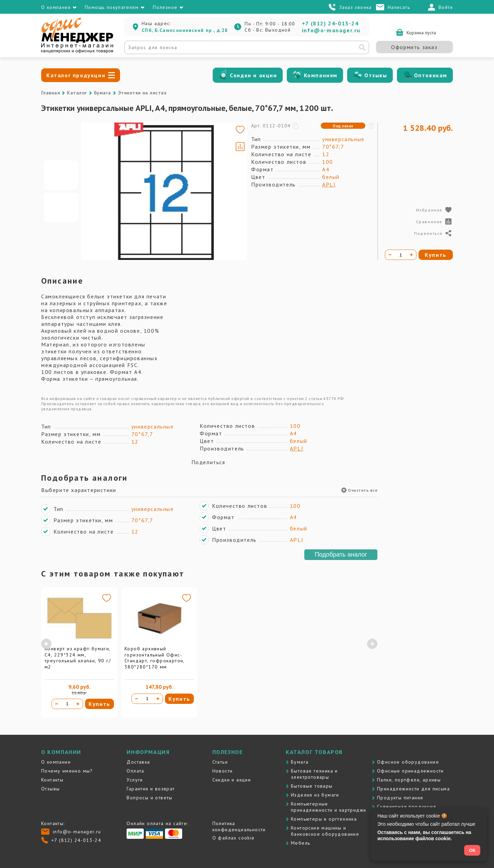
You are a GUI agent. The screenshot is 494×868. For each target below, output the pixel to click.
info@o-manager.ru (331, 30)
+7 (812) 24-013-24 (330, 23)
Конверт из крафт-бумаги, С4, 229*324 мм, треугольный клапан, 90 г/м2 (78, 658)
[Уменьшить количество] (57, 704)
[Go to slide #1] (61, 175)
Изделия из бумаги (315, 795)
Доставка (138, 762)
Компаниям (321, 75)
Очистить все (359, 490)
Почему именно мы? (67, 771)
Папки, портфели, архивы (409, 780)
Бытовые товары (312, 786)
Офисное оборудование (408, 762)
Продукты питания (400, 798)
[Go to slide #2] (61, 207)
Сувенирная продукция (407, 807)
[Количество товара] (67, 704)
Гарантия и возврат (151, 789)
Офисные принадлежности (410, 771)
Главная (51, 93)
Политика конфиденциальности (239, 826)
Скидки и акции (253, 75)
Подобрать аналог (341, 555)
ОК (472, 850)
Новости (223, 771)
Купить (99, 704)
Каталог (77, 93)
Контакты (52, 780)
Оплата (135, 771)
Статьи (220, 762)
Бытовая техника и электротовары (314, 774)
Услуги (135, 780)
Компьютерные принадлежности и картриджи (328, 807)
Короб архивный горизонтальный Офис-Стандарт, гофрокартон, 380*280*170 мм (155, 658)
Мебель (301, 843)
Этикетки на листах (142, 93)
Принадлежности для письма (413, 789)
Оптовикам (431, 75)
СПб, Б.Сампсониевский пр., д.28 (185, 30)
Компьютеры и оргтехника (324, 819)
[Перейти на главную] (77, 52)
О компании (56, 762)
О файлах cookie (234, 838)
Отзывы (376, 75)
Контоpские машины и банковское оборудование (325, 831)
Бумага (103, 93)
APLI (329, 184)
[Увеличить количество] (78, 704)
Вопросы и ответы (149, 798)
